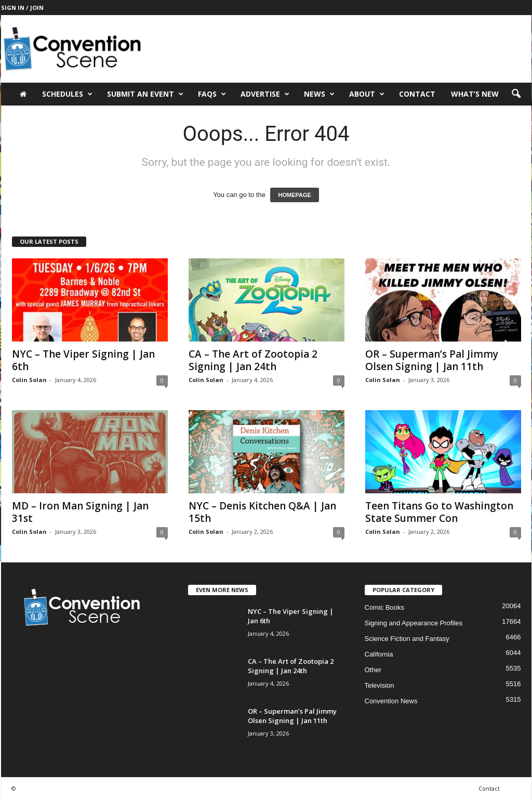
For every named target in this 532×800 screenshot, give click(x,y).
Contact (417, 94)
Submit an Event (145, 94)
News (319, 94)
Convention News (391, 701)
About (367, 94)
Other (373, 670)
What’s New (475, 94)
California (379, 654)
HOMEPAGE (294, 195)
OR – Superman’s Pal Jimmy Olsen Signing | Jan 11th (432, 360)
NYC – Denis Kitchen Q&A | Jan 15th (262, 512)
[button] (516, 94)
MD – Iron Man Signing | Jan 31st (80, 512)
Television (380, 685)
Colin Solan (29, 380)
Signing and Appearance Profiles (414, 623)
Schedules (67, 94)
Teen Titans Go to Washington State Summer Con (439, 512)
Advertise (265, 94)
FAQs (212, 94)
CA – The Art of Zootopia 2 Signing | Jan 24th (253, 360)
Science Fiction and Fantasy (407, 639)
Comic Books (385, 607)
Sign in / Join (22, 8)
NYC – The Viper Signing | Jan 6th (83, 360)
